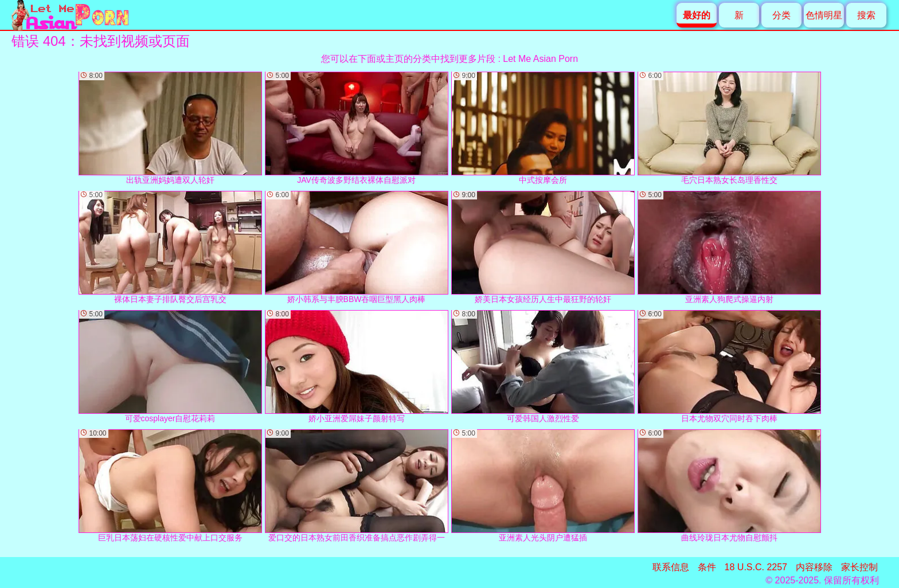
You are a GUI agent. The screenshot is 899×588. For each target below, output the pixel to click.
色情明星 (824, 15)
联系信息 (671, 567)
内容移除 (814, 567)
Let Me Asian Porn (540, 59)
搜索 (866, 15)
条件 (707, 567)
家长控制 (859, 567)
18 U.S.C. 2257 (756, 567)
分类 (781, 15)
